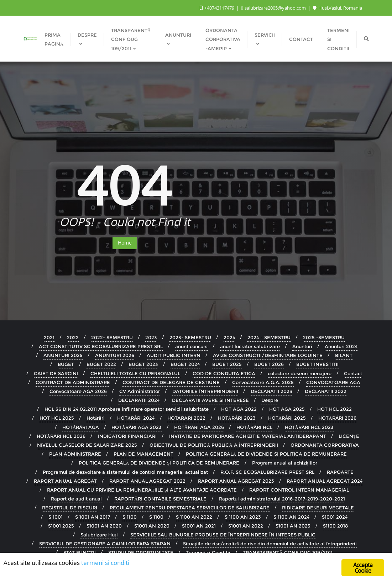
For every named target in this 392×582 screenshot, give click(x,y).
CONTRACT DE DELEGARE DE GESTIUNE (171, 382)
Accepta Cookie (363, 568)
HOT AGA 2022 (239, 409)
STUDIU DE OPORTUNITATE (141, 552)
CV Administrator (140, 391)
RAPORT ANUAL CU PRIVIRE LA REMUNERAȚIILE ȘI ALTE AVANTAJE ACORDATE (142, 490)
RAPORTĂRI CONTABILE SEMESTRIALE (160, 499)
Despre (270, 400)
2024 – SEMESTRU (269, 337)
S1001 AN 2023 (293, 526)
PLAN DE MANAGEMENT (143, 454)
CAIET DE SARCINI (56, 373)
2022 (73, 337)
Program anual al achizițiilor (285, 463)
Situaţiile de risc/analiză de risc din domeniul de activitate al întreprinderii (270, 544)
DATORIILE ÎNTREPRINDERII (205, 391)
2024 (229, 337)
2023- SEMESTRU (190, 337)
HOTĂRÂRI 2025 (287, 418)
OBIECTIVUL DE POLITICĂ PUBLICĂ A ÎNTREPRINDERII (214, 445)
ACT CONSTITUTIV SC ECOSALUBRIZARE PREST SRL (101, 346)
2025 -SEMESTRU (324, 337)
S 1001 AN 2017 (93, 517)
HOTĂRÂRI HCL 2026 (61, 436)
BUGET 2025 (227, 364)
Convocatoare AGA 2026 (78, 391)
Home (125, 243)
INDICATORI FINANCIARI (127, 436)
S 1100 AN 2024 (291, 517)
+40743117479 (218, 8)
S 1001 (56, 517)
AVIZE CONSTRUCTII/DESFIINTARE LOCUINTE (268, 355)
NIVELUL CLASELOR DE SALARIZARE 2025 (87, 445)
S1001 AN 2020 (104, 526)
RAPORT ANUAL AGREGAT (65, 481)
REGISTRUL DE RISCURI (70, 508)
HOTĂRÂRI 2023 (237, 418)
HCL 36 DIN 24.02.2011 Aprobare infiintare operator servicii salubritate (127, 409)
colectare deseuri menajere (300, 373)
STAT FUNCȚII (80, 552)
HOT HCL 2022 (334, 409)
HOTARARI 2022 (186, 418)
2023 (151, 337)
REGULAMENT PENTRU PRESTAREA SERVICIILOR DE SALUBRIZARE (190, 508)
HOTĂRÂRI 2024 (136, 418)
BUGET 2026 (269, 364)
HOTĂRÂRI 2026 (337, 418)
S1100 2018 (335, 526)
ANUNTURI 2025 (63, 355)
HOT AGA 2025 (287, 409)
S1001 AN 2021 (199, 526)
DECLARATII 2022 (326, 391)
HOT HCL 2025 (57, 418)
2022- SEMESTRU (112, 337)
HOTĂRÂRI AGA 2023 (136, 427)
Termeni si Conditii (208, 552)
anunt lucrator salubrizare (250, 346)
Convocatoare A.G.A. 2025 (263, 382)
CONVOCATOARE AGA (333, 382)
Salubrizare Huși (99, 535)
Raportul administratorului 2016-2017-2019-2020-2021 (282, 499)
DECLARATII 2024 (139, 400)
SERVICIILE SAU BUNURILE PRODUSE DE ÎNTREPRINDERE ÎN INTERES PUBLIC (223, 535)
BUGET (66, 364)
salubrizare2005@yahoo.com (274, 8)
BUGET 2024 (185, 364)
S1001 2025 (61, 526)
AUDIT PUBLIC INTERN (174, 355)
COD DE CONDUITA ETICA (224, 373)
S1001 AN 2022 (246, 526)
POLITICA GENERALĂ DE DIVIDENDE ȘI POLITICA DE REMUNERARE (159, 463)
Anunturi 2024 (341, 346)
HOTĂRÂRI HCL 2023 (309, 427)
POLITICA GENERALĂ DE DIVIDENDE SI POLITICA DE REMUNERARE (266, 454)
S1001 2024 (335, 517)
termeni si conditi (105, 563)
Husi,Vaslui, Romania (338, 8)
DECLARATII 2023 (271, 391)
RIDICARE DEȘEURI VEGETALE (318, 508)
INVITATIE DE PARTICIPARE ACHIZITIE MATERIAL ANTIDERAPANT (248, 436)
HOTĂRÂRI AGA (81, 427)
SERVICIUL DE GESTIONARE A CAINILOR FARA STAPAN (105, 544)
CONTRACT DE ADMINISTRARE (73, 382)
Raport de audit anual (76, 499)
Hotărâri (96, 418)
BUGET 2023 (143, 364)
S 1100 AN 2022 (194, 517)
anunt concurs (191, 346)
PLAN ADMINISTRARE (75, 454)
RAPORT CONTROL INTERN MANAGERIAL (299, 490)
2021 (49, 337)
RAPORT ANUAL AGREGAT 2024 (325, 481)
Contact (353, 373)
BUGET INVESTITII (317, 364)
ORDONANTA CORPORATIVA (325, 445)
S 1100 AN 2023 (243, 517)
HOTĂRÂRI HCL (254, 427)
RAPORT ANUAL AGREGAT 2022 (147, 481)
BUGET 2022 (101, 364)
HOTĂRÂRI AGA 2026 (199, 427)
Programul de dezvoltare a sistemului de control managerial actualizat (125, 472)
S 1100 (130, 517)
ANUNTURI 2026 (115, 355)
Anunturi (302, 346)
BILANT (344, 355)
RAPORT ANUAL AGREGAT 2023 (236, 481)
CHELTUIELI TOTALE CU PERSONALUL (135, 373)
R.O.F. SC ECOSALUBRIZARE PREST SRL (267, 472)
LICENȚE (349, 436)
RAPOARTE (340, 472)
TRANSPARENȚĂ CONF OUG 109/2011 (288, 552)
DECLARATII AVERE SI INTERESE (210, 400)
